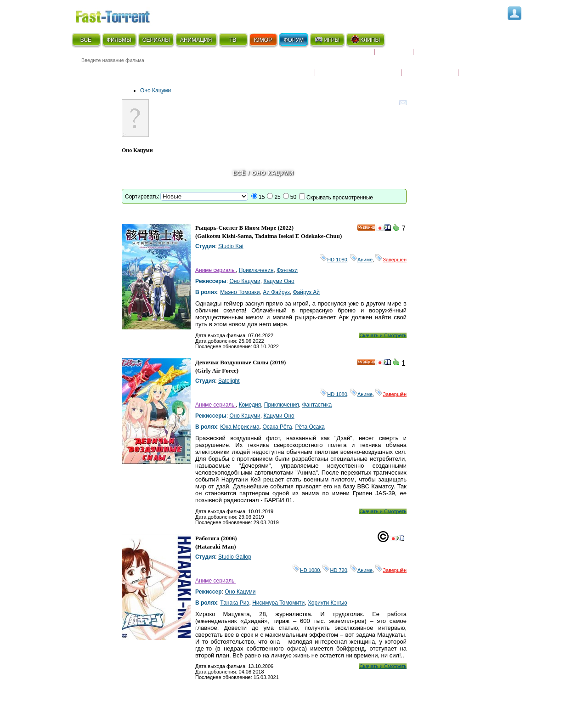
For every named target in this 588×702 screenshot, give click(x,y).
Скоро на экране (298, 56)
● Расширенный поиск (199, 71)
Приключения (256, 270)
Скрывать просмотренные (340, 198)
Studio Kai (231, 246)
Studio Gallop (235, 557)
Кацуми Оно (279, 281)
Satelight (229, 381)
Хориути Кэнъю (328, 603)
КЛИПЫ (365, 40)
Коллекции (353, 56)
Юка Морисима (240, 427)
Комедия (250, 405)
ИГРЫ (327, 40)
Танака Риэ (235, 603)
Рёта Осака (310, 427)
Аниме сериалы (215, 270)
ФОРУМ (294, 40)
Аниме (361, 260)
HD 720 (335, 570)
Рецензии (394, 56)
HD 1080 (333, 260)
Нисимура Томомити (278, 603)
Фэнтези (287, 270)
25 (277, 197)
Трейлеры (478, 67)
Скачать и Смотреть (383, 335)
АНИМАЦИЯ (196, 40)
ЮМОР (263, 40)
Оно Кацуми (155, 91)
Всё (239, 173)
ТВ (233, 40)
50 (293, 197)
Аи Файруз (276, 292)
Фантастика (317, 405)
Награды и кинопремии (358, 67)
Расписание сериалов (452, 56)
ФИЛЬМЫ (119, 40)
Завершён (391, 260)
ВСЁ (86, 40)
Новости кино (287, 67)
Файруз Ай (306, 292)
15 (262, 197)
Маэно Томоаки (240, 292)
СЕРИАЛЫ (156, 40)
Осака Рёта (277, 427)
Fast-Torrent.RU (122, 15)
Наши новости (430, 67)
